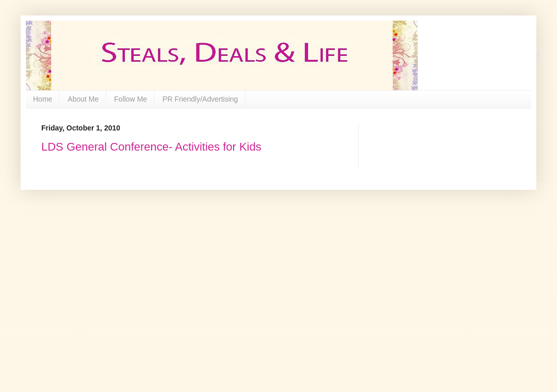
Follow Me (130, 99)
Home (43, 99)
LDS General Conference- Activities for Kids (151, 147)
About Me (83, 99)
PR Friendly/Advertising (200, 99)
